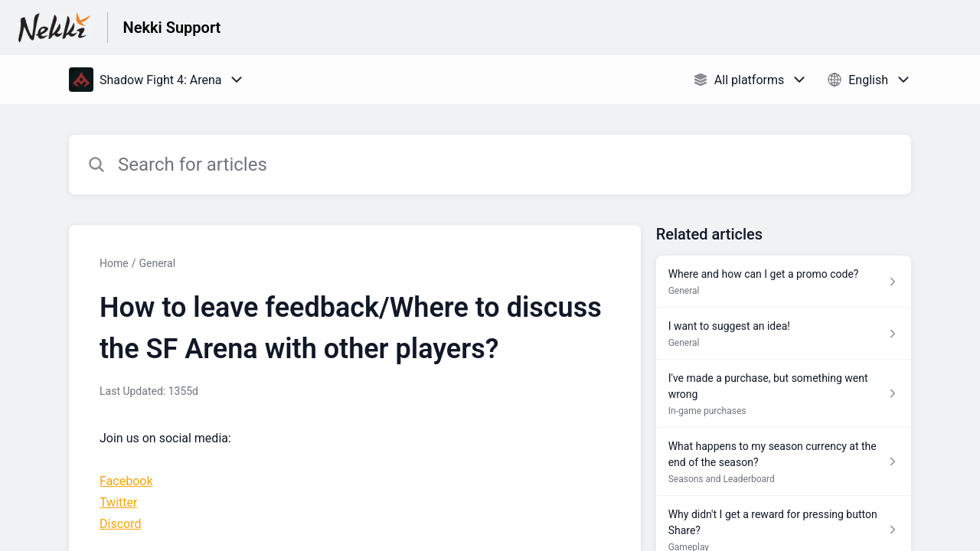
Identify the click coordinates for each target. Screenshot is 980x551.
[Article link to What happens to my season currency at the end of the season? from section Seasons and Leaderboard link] (784, 462)
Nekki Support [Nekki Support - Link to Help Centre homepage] (172, 28)
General (157, 263)
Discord (120, 524)
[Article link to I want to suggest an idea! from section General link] (784, 334)
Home (114, 263)
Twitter (118, 502)
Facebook (126, 481)
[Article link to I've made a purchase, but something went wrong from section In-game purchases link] (784, 394)
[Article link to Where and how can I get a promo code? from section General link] (784, 282)
